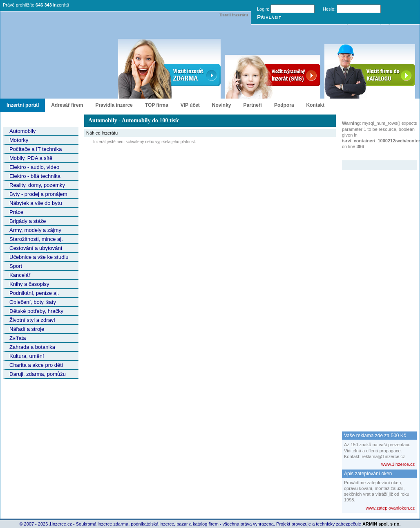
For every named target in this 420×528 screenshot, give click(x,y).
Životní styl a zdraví (32, 320)
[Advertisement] (375, 293)
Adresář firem (67, 105)
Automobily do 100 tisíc (151, 120)
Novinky (222, 105)
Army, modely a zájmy (35, 230)
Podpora (284, 105)
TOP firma (157, 105)
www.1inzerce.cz (398, 464)
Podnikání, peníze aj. (34, 293)
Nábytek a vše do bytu (36, 203)
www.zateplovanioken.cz (390, 508)
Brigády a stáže (28, 221)
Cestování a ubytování (36, 248)
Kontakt (316, 105)
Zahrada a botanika (32, 347)
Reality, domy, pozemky (37, 185)
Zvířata (18, 338)
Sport (16, 266)
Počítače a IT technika (36, 149)
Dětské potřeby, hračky (36, 311)
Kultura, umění (27, 356)
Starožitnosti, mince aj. (36, 239)
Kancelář (20, 275)
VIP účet (190, 105)
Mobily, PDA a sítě (31, 158)
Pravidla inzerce (114, 105)
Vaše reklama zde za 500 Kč (375, 436)
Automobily (22, 131)
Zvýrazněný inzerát (373, 155)
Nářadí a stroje (27, 329)
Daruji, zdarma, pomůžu (38, 374)
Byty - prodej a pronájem (38, 194)
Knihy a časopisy (29, 284)
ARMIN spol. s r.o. (382, 524)
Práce (16, 212)
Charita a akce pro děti (36, 365)
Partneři (253, 105)
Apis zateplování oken (368, 474)
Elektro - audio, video (34, 167)
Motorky (19, 140)
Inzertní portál (23, 105)
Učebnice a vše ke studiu (39, 257)
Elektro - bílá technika (35, 176)
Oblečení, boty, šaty (33, 302)
